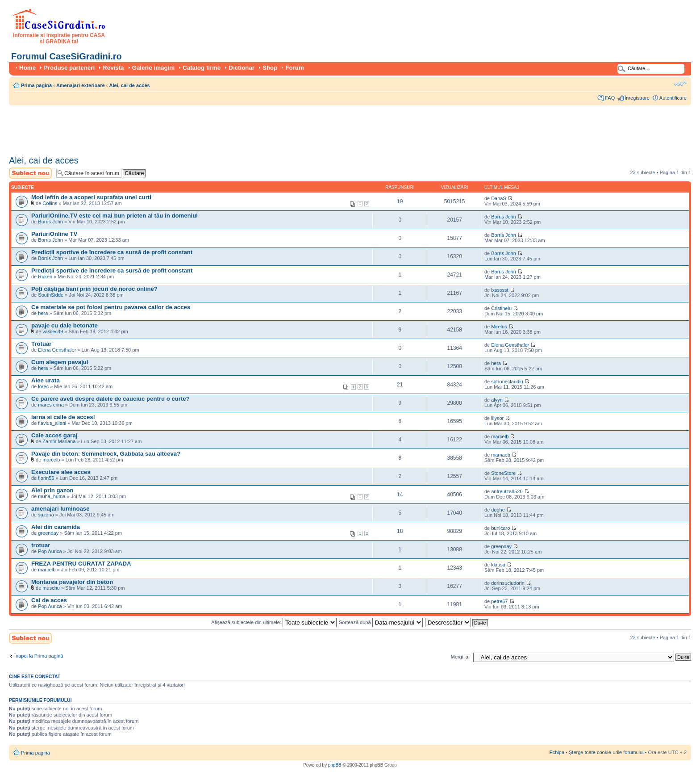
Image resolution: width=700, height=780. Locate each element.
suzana (46, 515)
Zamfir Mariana (59, 441)
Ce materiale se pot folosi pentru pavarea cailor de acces (111, 307)
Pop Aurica (50, 551)
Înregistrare (637, 98)
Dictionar (242, 68)
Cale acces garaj (54, 435)
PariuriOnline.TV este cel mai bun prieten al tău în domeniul (115, 216)
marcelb (500, 436)
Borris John (50, 222)
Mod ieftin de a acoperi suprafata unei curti (91, 197)
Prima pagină (36, 85)
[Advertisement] (171, 127)
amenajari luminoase (60, 509)
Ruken (45, 277)
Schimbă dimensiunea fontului (680, 84)
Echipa (557, 752)
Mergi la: (460, 657)
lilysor (497, 418)
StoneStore (503, 473)
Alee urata (46, 380)
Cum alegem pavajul (60, 362)
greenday (48, 533)
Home (27, 68)
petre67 (499, 601)
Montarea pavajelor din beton (72, 582)
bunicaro (500, 528)
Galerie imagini (154, 68)
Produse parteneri (69, 68)
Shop (270, 68)
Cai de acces (49, 600)
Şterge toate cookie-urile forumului (606, 752)
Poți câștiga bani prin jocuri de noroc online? (94, 289)
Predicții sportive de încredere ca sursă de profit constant (112, 252)
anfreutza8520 (507, 491)
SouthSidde (51, 295)
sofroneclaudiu (507, 382)
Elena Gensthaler (57, 350)
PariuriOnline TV (54, 234)
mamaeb (501, 455)
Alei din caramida (56, 527)
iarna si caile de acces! (63, 417)
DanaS (499, 198)
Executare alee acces (61, 472)
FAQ (610, 98)
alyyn (497, 400)
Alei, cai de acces (130, 85)
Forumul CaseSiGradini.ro (67, 56)
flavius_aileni (52, 423)
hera (43, 313)
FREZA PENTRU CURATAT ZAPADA (81, 564)
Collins (50, 203)
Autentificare (673, 98)
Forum (294, 68)
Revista (113, 68)
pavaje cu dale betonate (65, 325)
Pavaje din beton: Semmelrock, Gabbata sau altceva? (106, 454)
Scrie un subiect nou (30, 173)
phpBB (335, 765)
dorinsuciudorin (508, 583)
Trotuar (41, 344)
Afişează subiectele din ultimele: (274, 622)
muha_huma (52, 496)
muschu (51, 588)
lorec (43, 386)
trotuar (41, 545)
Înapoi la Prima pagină (39, 656)
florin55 (46, 478)
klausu (498, 565)
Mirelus (499, 327)
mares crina (51, 405)
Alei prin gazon (52, 490)
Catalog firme (202, 68)
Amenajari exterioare (81, 85)
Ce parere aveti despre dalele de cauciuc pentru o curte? (110, 399)
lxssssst (500, 290)
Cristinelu (501, 308)
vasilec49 (53, 331)
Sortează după (381, 622)
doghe (498, 510)
